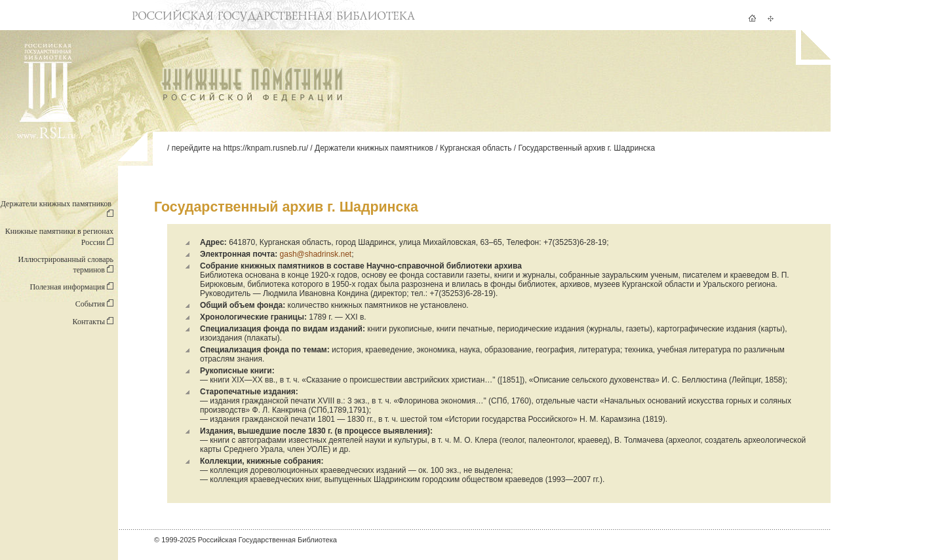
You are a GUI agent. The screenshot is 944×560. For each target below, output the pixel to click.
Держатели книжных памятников (374, 148)
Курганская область (476, 148)
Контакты (93, 322)
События (94, 304)
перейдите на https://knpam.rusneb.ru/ (240, 148)
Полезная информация (71, 287)
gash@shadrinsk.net (316, 254)
